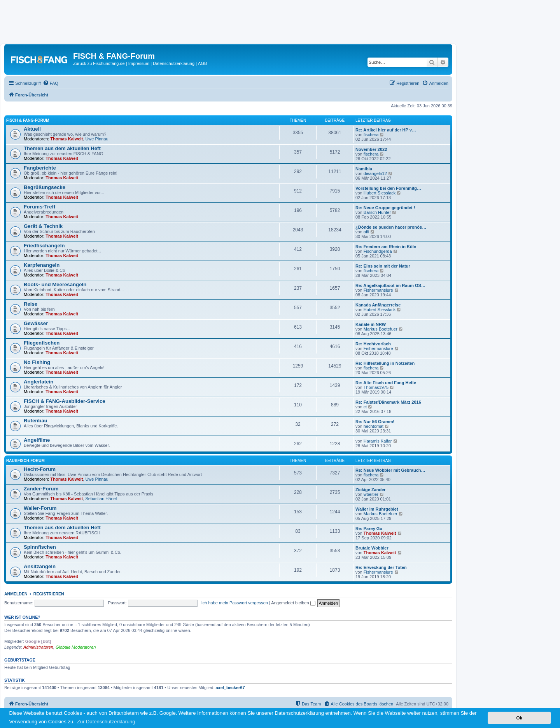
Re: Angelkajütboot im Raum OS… (390, 285)
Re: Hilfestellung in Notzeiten (385, 363)
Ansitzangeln (40, 566)
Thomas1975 (376, 387)
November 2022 (371, 149)
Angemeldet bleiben (293, 603)
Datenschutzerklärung (174, 63)
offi (366, 232)
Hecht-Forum (40, 469)
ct (365, 407)
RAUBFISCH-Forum (25, 461)
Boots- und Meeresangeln (55, 284)
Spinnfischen (40, 547)
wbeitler (371, 494)
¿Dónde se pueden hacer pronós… (391, 227)
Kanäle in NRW (371, 324)
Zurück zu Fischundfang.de (99, 63)
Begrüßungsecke (45, 187)
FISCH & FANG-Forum (28, 120)
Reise (31, 304)
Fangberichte (40, 168)
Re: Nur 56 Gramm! (375, 422)
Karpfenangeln (42, 265)
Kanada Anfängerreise (378, 305)
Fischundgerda (378, 251)
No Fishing (37, 362)
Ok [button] (519, 718)
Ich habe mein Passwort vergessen (235, 603)
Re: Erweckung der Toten (381, 567)
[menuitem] (51, 83)
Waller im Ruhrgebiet (377, 509)
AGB (202, 63)
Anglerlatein (38, 382)
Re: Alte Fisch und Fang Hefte (386, 383)
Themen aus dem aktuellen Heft (62, 148)
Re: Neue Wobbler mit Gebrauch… (390, 470)
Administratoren (38, 647)
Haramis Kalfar (378, 441)
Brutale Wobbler (372, 548)
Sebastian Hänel (101, 499)
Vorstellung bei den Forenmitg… (388, 188)
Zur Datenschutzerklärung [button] (106, 722)
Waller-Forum (40, 508)
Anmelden (16, 594)
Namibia (364, 169)
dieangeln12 (375, 173)
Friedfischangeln (44, 246)
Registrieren (49, 594)
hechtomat (374, 426)
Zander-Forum (41, 489)
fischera (371, 135)
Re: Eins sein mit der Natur (383, 266)
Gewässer (36, 323)
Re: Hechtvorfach (373, 344)
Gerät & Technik (43, 226)
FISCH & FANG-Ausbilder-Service (65, 401)
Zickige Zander (371, 490)
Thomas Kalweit (67, 139)
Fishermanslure (378, 290)
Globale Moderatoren (76, 647)
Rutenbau (36, 421)
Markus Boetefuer (381, 329)
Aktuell (32, 129)
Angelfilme (37, 440)
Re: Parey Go (369, 528)
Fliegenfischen (42, 343)
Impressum (139, 63)
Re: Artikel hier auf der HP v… (386, 130)
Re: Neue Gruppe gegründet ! (385, 208)
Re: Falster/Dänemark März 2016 (388, 402)
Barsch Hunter (377, 212)
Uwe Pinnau (97, 139)
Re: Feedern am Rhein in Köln (386, 247)
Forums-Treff (39, 207)
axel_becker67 (230, 688)
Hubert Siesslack (380, 193)
